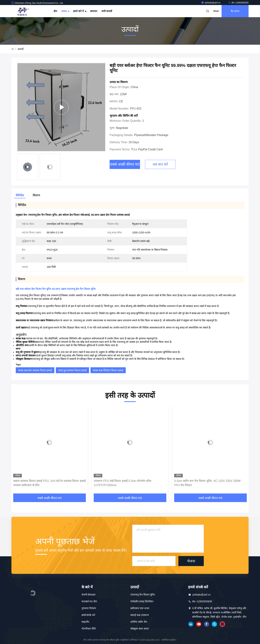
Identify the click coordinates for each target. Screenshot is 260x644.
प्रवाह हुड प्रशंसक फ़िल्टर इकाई (72, 370)
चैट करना (235, 11)
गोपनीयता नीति (89, 629)
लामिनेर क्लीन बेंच (139, 622)
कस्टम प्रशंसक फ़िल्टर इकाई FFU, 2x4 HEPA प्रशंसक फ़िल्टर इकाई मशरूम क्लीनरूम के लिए (49, 483)
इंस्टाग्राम (222, 624)
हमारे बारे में (79, 11)
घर (13, 49)
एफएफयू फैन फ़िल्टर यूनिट (143, 595)
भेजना (191, 561)
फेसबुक (207, 624)
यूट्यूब (199, 624)
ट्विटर (214, 624)
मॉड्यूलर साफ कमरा (140, 629)
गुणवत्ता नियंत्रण (89, 608)
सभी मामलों (107, 11)
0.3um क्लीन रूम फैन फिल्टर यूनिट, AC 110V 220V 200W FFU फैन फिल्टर (207, 483)
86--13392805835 (238, 3)
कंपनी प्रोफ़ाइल (89, 595)
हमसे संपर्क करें (88, 615)
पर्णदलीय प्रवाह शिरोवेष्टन (142, 601)
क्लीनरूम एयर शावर (140, 608)
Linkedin (191, 624)
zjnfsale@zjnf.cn (211, 3)
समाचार (94, 11)
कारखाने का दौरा (89, 601)
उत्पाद (65, 11)
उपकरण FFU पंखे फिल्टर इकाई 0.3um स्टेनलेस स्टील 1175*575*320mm (122, 483)
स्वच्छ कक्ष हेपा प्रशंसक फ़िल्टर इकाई (35, 370)
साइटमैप (85, 622)
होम (55, 11)
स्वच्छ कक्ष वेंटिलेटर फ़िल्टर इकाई (108, 370)
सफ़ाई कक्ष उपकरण (140, 615)
